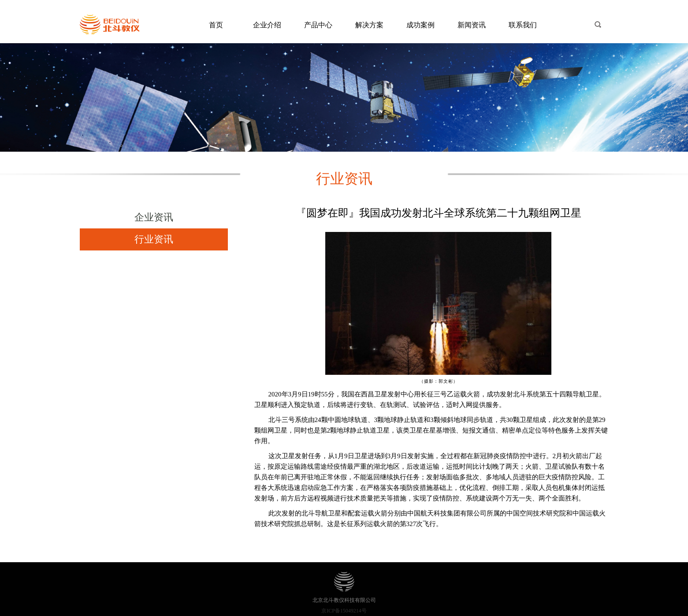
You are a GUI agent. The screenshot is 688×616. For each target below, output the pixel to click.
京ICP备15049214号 (344, 611)
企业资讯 (154, 217)
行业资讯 (154, 239)
